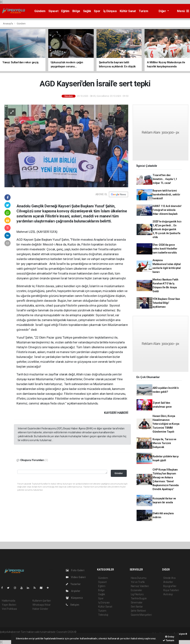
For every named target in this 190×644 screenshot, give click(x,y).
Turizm (144, 11)
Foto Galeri (75, 570)
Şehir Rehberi (138, 611)
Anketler (168, 582)
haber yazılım (130, 632)
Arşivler (73, 591)
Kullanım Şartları (42, 601)
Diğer (163, 11)
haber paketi (100, 632)
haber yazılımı (85, 632)
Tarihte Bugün (139, 598)
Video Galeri (76, 577)
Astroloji (168, 594)
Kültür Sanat (128, 11)
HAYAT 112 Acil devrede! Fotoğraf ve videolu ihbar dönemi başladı (167, 210)
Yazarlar (73, 584)
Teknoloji (103, 615)
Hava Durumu (139, 578)
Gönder (119, 473)
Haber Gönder (40, 609)
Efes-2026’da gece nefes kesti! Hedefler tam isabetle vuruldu (165, 249)
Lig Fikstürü (137, 594)
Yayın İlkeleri (9, 605)
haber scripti (115, 632)
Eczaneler (136, 590)
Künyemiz (74, 598)
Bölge (76, 11)
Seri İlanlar (137, 607)
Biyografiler (170, 586)
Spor (97, 11)
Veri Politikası (9, 609)
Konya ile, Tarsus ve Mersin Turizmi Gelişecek (164, 443)
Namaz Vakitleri (140, 586)
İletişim (72, 605)
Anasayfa (8, 24)
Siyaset (53, 11)
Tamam (168, 640)
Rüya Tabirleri (171, 590)
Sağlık (87, 11)
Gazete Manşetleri (141, 615)
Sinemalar (137, 602)
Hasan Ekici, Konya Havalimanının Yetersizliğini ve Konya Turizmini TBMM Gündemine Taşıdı (166, 424)
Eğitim (65, 11)
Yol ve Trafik (138, 582)
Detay (170, 637)
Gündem (40, 11)
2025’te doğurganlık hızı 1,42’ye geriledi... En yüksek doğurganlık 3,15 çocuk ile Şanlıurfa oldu (167, 229)
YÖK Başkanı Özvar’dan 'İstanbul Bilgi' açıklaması (166, 303)
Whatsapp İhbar (41, 605)
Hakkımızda (9, 601)
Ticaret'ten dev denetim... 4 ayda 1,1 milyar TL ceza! (165, 179)
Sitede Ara (169, 578)
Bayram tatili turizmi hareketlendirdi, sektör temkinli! (166, 195)
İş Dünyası (110, 11)
